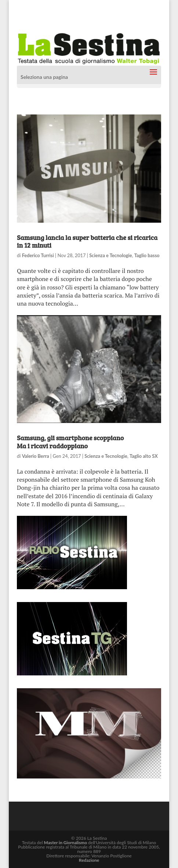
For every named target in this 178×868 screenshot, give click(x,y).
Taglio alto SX (144, 456)
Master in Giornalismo (66, 843)
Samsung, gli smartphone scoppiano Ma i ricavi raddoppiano (70, 442)
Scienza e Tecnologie (111, 255)
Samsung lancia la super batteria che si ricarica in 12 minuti (87, 241)
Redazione (89, 860)
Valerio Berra (36, 456)
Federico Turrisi (38, 255)
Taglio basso (147, 255)
